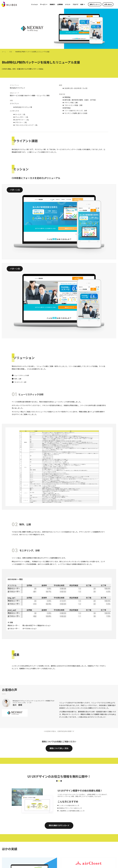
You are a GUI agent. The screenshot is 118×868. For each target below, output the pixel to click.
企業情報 (60, 4)
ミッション (35, 4)
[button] (44, 4)
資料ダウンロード (95, 4)
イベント (68, 4)
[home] (9, 4)
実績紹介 (52, 4)
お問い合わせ (108, 4)
